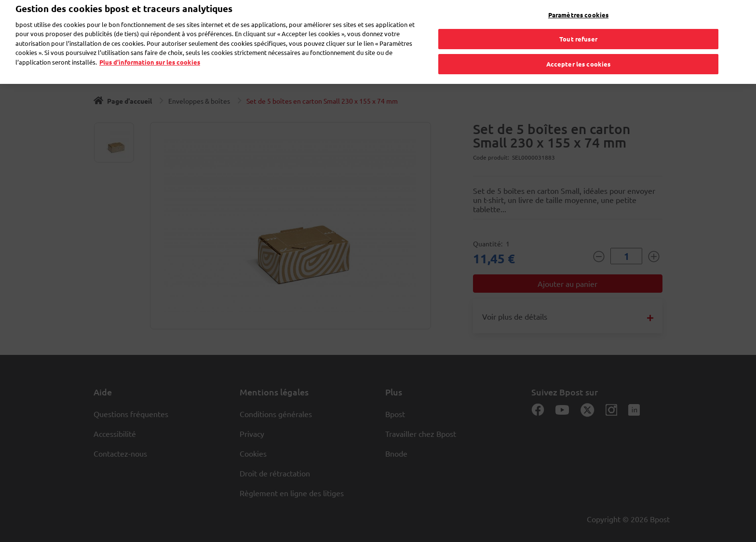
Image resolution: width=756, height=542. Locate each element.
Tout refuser (578, 34)
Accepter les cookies (579, 58)
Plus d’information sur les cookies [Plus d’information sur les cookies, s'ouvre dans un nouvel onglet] (150, 56)
